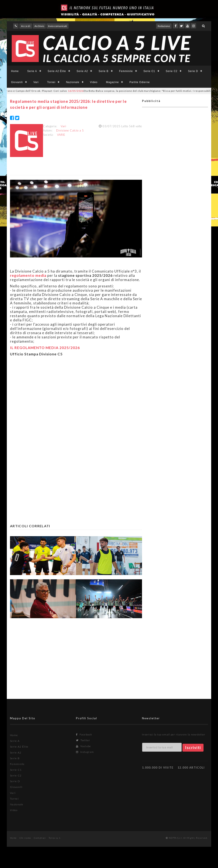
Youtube (84, 746)
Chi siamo (25, 838)
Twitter (83, 740)
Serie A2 (82, 71)
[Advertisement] (76, 401)
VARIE (61, 135)
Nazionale (73, 82)
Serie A (32, 71)
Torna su (55, 838)
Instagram (85, 752)
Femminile (126, 71)
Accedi (26, 26)
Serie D (193, 71)
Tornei (51, 82)
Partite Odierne (140, 82)
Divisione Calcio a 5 (70, 130)
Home (15, 71)
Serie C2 (172, 71)
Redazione (164, 26)
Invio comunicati (57, 26)
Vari (36, 82)
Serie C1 (149, 71)
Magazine (112, 82)
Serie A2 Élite (57, 71)
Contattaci (40, 838)
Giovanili (17, 82)
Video (94, 82)
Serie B (103, 71)
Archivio (39, 26)
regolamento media (28, 275)
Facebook (84, 734)
